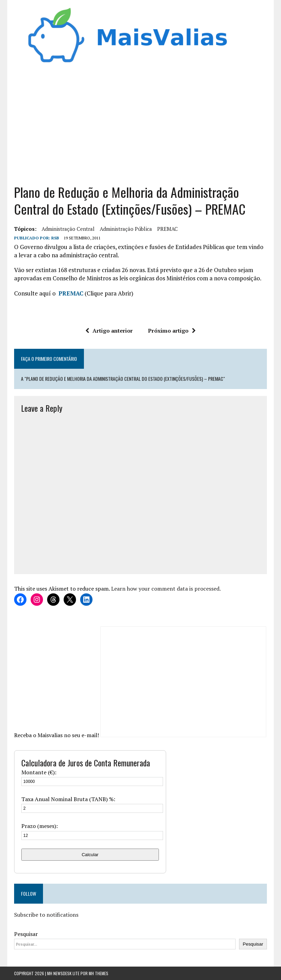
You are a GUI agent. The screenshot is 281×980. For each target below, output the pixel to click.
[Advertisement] (140, 122)
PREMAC (167, 229)
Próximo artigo (172, 331)
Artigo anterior (109, 331)
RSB (55, 238)
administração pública (126, 229)
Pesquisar (26, 934)
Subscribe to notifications (46, 915)
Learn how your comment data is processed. (166, 589)
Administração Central (68, 229)
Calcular (90, 855)
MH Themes (99, 973)
